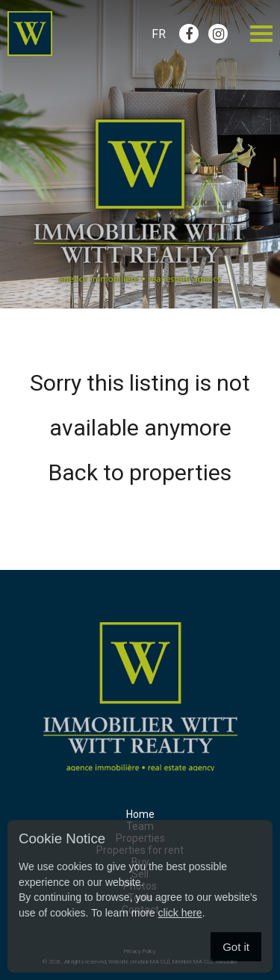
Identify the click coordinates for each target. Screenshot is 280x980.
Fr (159, 34)
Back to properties (140, 472)
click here (180, 913)
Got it (236, 947)
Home (140, 814)
